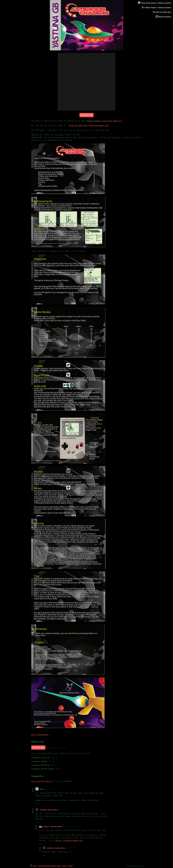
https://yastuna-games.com (69, 840)
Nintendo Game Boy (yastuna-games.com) (89, 125)
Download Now (86, 115)
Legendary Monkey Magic (49, 809)
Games (129, 866)
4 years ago (50, 789)
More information (41, 735)
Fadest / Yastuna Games (53, 826)
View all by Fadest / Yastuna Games (50, 866)
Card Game (136, 866)
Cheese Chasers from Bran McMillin (104, 121)
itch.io (35, 866)
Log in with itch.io (42, 781)
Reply (38, 804)
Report (65, 866)
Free (142, 866)
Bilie (42, 789)
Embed (70, 866)
